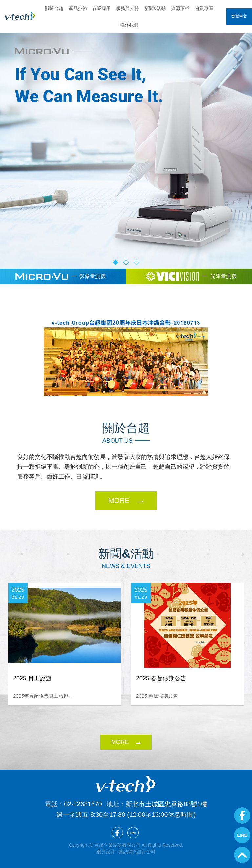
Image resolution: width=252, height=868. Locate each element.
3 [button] (137, 262)
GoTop (242, 855)
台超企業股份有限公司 (20, 16)
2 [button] (126, 262)
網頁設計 (106, 852)
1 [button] (116, 262)
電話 (51, 804)
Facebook (242, 815)
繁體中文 (239, 16)
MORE (119, 500)
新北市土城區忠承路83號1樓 (166, 804)
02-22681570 (83, 804)
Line (242, 835)
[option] (126, 142)
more (120, 742)
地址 (113, 804)
